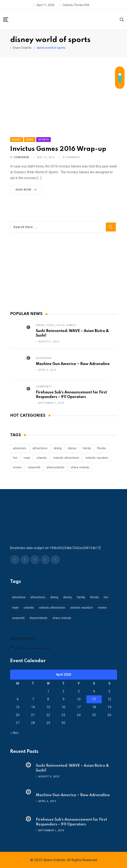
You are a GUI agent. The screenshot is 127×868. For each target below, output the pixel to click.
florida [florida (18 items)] (101, 448)
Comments (72, 157)
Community (44, 387)
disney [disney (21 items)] (72, 448)
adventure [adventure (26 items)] (20, 448)
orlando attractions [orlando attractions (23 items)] (66, 458)
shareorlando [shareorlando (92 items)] (55, 467)
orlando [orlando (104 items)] (42, 458)
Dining (40, 325)
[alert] (64, 648)
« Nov (14, 733)
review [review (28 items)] (17, 467)
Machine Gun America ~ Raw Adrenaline (73, 364)
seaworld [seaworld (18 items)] (34, 467)
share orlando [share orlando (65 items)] (80, 467)
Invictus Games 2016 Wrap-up (58, 149)
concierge (22, 157)
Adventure (44, 358)
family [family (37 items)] (87, 448)
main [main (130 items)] (27, 458)
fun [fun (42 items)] (15, 458)
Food (50, 325)
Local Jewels (67, 325)
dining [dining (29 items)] (58, 448)
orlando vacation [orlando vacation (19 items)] (97, 458)
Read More (27, 190)
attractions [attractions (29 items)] (40, 448)
